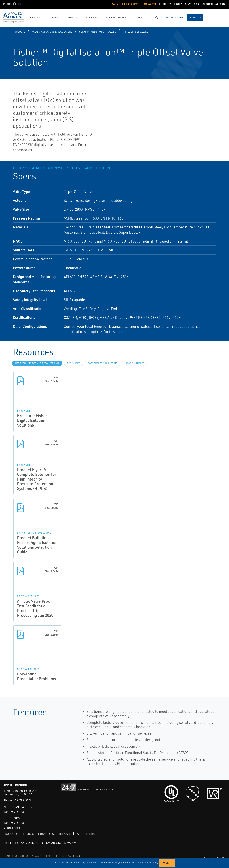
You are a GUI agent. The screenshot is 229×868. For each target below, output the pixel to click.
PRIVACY (36, 856)
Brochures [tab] (74, 363)
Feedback (91, 834)
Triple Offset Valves (135, 32)
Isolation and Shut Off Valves (97, 32)
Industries (46, 834)
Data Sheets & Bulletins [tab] (102, 363)
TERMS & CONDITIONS (16, 856)
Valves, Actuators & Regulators (52, 32)
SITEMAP (67, 856)
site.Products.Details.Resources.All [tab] (37, 363)
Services (28, 834)
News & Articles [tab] (134, 363)
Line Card (65, 834)
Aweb (78, 856)
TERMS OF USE (52, 856)
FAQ (78, 834)
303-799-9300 (22, 800)
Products (19, 32)
